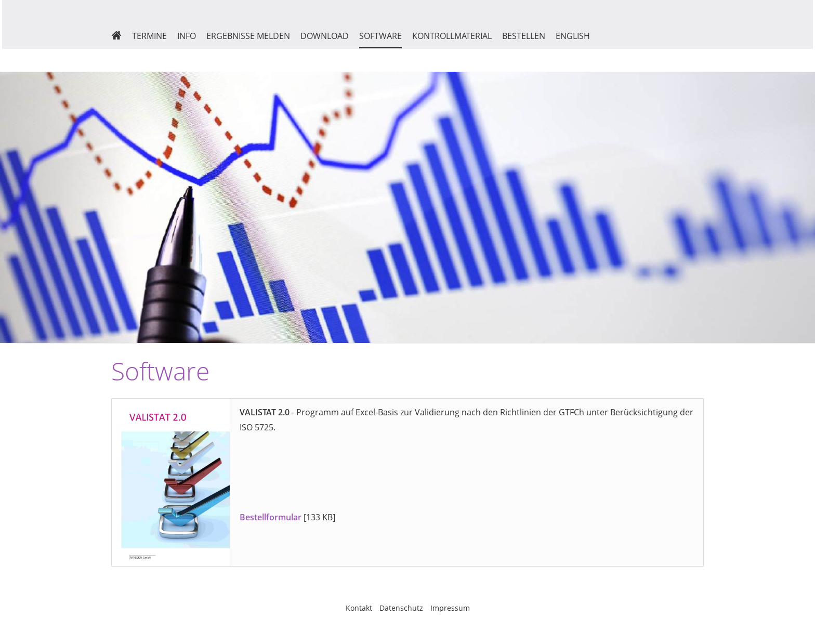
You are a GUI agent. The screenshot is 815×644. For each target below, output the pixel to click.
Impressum (450, 608)
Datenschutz (401, 608)
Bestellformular (271, 517)
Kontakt (359, 608)
